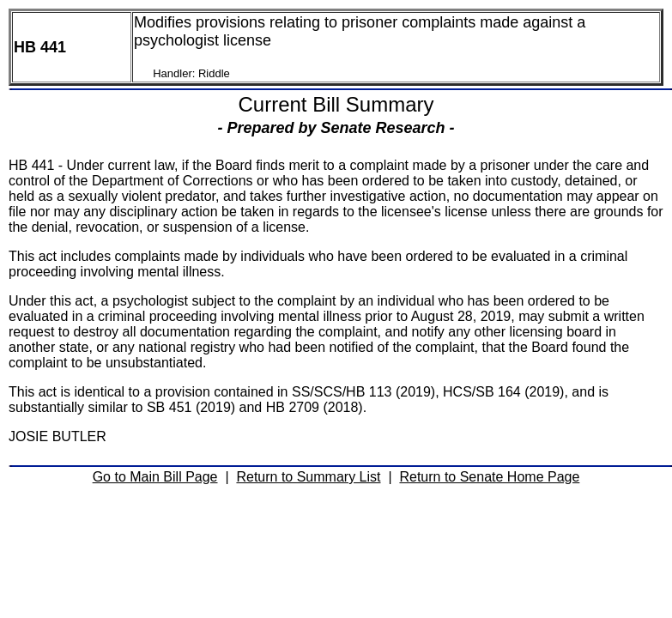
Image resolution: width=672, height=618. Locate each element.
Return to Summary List (308, 477)
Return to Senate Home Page (489, 477)
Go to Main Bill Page (155, 477)
